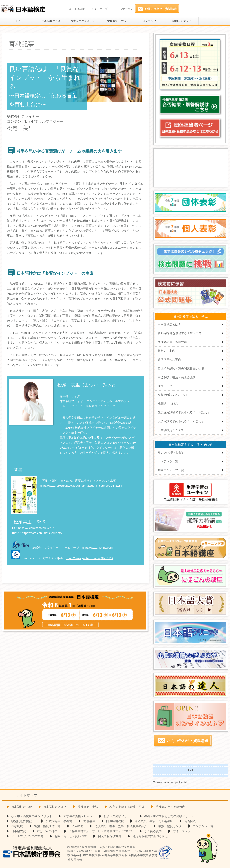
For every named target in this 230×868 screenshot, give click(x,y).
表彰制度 (17, 826)
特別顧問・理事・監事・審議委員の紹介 (121, 826)
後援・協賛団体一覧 (47, 826)
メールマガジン (124, 9)
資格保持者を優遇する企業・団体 (180, 333)
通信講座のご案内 (169, 360)
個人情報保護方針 (110, 836)
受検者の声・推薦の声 (172, 342)
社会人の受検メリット (118, 816)
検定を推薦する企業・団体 (127, 807)
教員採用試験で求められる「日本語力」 (184, 412)
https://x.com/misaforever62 (36, 528)
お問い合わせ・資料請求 (71, 836)
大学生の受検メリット (78, 816)
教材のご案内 (166, 351)
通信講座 (89, 821)
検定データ (165, 386)
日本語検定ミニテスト (172, 430)
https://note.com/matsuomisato (42, 533)
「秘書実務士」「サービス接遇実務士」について (101, 831)
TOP (19, 21)
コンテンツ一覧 (168, 461)
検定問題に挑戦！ (23, 821)
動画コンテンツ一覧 (171, 470)
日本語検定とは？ (169, 324)
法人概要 (77, 826)
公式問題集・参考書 (59, 821)
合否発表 (190, 821)
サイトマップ (100, 9)
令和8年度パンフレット (173, 395)
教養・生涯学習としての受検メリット (169, 816)
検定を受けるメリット (84, 21)
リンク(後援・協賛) (170, 453)
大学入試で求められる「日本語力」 (181, 421)
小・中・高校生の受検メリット (32, 816)
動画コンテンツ (182, 21)
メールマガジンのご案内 (27, 836)
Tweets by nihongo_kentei (170, 782)
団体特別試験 (115, 821)
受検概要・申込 (117, 21)
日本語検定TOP (22, 807)
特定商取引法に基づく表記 (150, 836)
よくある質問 (77, 9)
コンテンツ (149, 21)
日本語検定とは (51, 21)
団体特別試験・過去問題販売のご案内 (182, 369)
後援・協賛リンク (170, 826)
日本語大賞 (19, 831)
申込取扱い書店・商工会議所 (177, 377)
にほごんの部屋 (47, 831)
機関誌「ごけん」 (169, 404)
